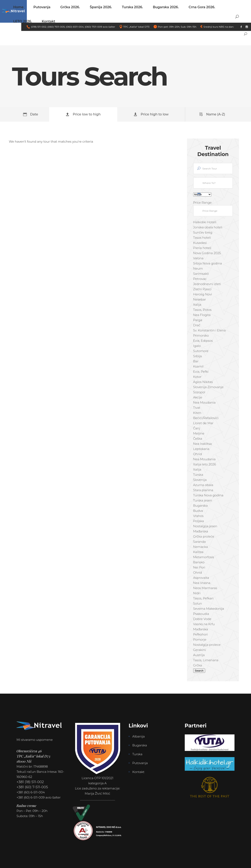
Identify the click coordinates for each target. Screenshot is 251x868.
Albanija (139, 736)
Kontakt (138, 772)
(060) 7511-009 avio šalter (100, 27)
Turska (137, 754)
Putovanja (140, 763)
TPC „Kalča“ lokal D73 (136, 27)
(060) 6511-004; (75, 27)
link (237, 27)
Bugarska (140, 745)
